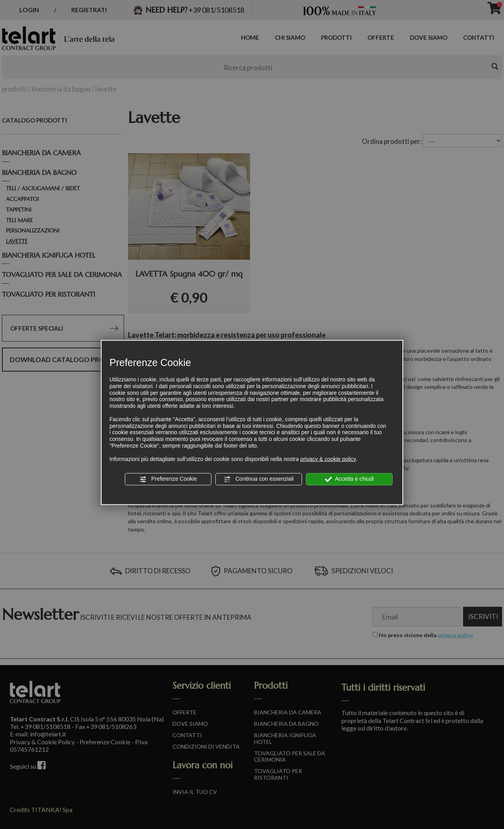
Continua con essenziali (259, 479)
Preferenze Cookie (168, 479)
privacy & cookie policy (328, 459)
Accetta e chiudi (349, 479)
